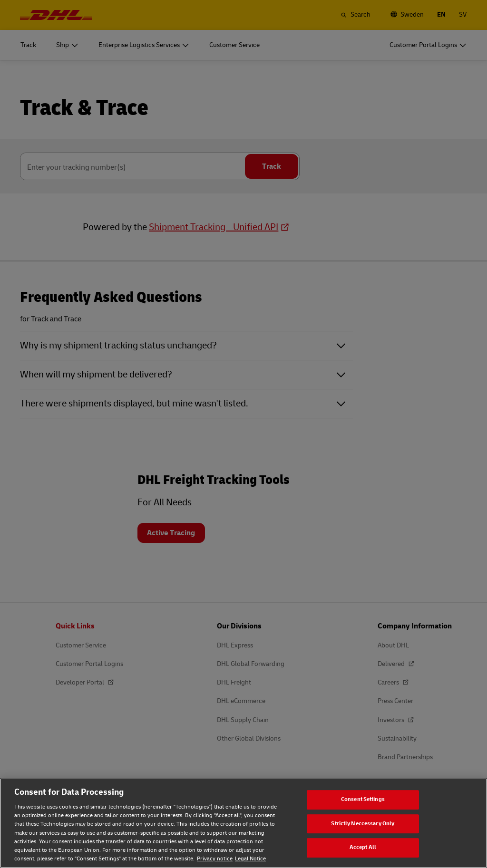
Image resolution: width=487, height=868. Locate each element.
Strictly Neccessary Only (363, 824)
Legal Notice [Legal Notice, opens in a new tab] (250, 859)
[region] (243, 823)
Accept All (363, 847)
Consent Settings (363, 799)
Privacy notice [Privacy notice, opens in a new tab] (215, 859)
